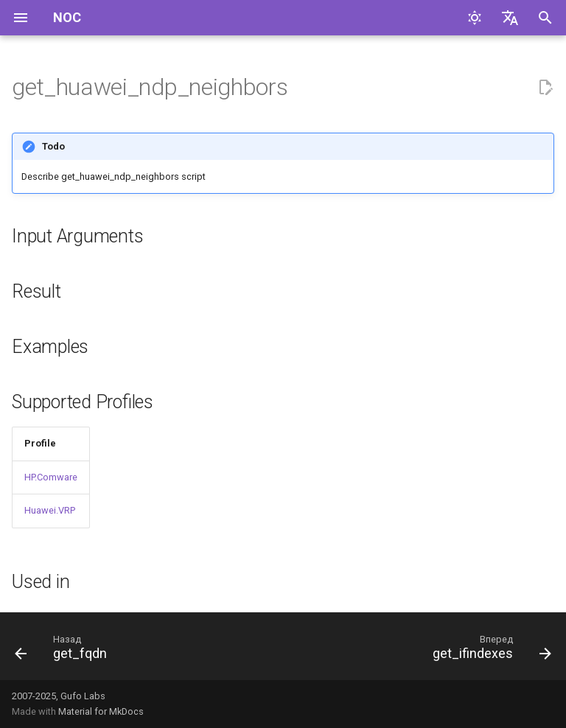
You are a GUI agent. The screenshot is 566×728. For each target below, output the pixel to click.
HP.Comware (51, 477)
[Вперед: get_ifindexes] (489, 651)
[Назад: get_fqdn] (64, 651)
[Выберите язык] (510, 18)
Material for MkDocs (101, 711)
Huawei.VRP (50, 510)
